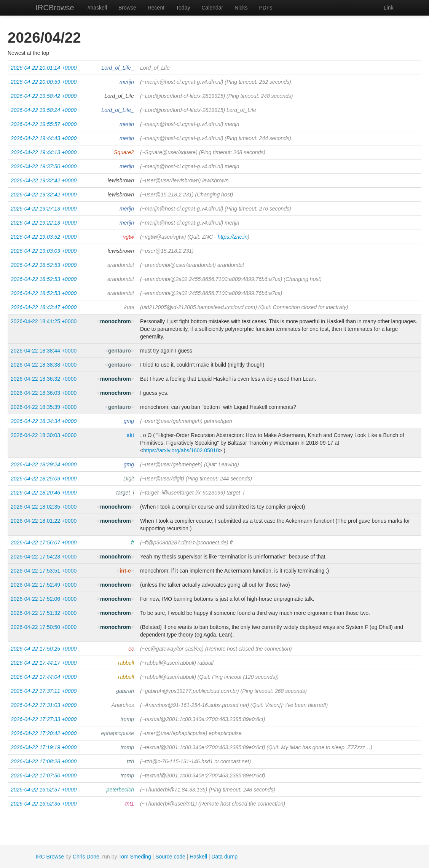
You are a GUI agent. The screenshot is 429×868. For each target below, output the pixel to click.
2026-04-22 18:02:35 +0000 (44, 507)
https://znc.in (233, 237)
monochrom (116, 321)
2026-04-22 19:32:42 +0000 (44, 180)
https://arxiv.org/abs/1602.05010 (181, 450)
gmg (129, 421)
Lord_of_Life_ (118, 68)
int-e (125, 571)
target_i (125, 493)
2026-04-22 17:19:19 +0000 (44, 747)
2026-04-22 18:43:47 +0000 (44, 307)
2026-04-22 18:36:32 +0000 (44, 379)
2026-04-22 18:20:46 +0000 (44, 493)
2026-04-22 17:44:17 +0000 (44, 663)
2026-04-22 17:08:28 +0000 (44, 761)
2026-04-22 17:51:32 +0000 (44, 613)
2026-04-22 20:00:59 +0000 (44, 82)
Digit (129, 479)
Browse (127, 8)
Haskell (198, 857)
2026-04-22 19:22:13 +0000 (44, 223)
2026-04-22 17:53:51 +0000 (44, 571)
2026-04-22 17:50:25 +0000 (44, 649)
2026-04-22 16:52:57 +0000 (44, 790)
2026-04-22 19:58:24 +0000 (44, 110)
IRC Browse (50, 857)
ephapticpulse (118, 733)
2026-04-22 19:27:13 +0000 (44, 209)
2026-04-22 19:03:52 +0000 (44, 237)
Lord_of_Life (119, 96)
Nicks (241, 8)
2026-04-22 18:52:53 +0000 (44, 265)
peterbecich (120, 790)
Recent (156, 8)
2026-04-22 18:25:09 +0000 (44, 479)
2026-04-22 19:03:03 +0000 (44, 251)
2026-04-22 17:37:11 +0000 (44, 691)
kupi (129, 307)
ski (130, 435)
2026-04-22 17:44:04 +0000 (44, 677)
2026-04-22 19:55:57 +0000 (44, 124)
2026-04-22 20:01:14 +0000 (44, 68)
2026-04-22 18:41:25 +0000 (44, 321)
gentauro (120, 351)
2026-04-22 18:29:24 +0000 (44, 464)
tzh (130, 761)
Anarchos (123, 705)
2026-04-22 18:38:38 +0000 (44, 365)
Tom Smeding (135, 857)
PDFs (266, 8)
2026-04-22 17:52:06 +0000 (44, 599)
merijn (127, 82)
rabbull (126, 663)
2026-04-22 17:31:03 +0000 (44, 705)
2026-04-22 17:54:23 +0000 (44, 557)
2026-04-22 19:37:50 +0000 (44, 166)
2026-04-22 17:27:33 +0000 (44, 719)
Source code (170, 857)
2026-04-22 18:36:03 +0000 (44, 393)
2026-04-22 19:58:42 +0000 (44, 96)
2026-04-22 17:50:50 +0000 (44, 627)
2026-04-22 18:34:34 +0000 (44, 421)
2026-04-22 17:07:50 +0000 (44, 775)
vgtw (128, 237)
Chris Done (86, 857)
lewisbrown (121, 180)
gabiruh (125, 691)
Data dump (225, 857)
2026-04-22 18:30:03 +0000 (44, 435)
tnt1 (130, 804)
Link (389, 8)
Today (183, 8)
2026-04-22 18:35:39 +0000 (44, 407)
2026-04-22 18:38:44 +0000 (44, 351)
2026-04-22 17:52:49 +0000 (44, 585)
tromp (127, 719)
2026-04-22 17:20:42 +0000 (44, 733)
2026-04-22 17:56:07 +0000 (44, 542)
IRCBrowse (55, 8)
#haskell (97, 8)
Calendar (212, 8)
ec (131, 649)
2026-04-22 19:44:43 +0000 (44, 138)
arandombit (121, 265)
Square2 (124, 152)
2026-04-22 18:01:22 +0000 (44, 521)
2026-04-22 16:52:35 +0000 (44, 804)
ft (132, 542)
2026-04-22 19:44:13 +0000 (44, 152)
